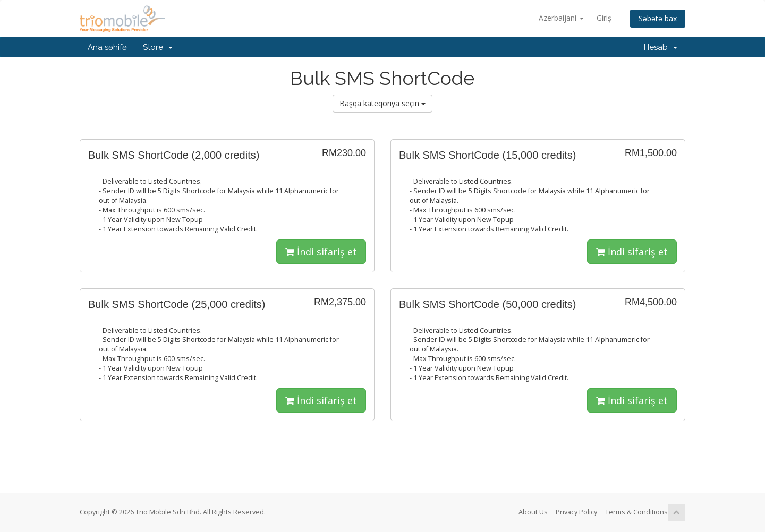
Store (158, 47)
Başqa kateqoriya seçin (382, 103)
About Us (533, 512)
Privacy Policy (576, 512)
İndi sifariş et (321, 252)
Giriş (604, 18)
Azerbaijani (561, 18)
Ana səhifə (107, 47)
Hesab (661, 47)
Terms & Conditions (636, 512)
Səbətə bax (658, 18)
